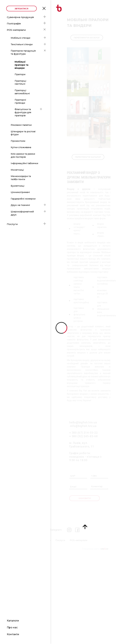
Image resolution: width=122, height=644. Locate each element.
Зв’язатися (21, 9)
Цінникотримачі (20, 192)
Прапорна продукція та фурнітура (23, 52)
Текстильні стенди (22, 44)
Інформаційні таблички (24, 163)
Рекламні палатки (21, 125)
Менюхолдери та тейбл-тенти (21, 178)
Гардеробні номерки (23, 199)
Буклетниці (18, 186)
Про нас (12, 627)
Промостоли (18, 141)
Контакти (13, 634)
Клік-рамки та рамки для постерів (23, 155)
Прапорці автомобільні (22, 92)
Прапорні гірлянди (20, 101)
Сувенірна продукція (20, 17)
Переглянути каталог (87, 38)
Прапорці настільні (20, 82)
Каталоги (13, 621)
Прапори (20, 74)
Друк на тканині (20, 205)
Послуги (12, 224)
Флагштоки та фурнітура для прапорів (23, 112)
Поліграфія (14, 24)
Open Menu (44, 8)
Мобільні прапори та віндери (21, 65)
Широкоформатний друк (22, 213)
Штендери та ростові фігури (23, 133)
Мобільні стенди (20, 38)
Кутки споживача (21, 147)
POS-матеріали (16, 30)
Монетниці (17, 170)
